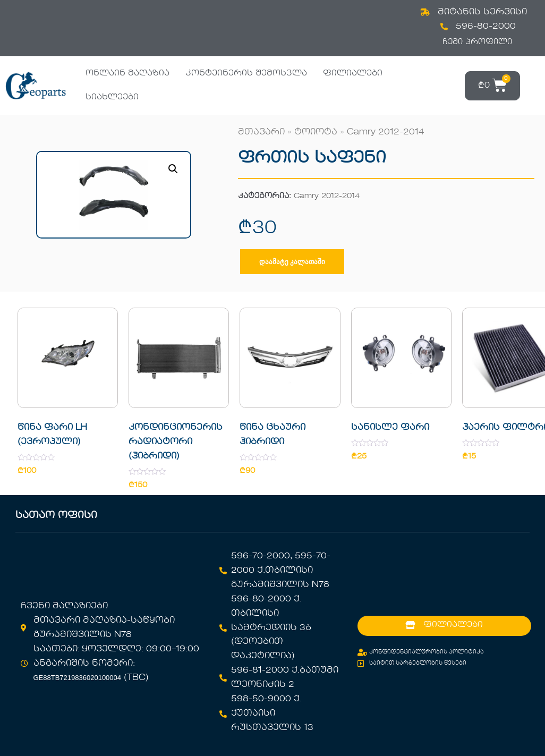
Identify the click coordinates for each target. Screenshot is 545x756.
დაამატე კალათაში (292, 262)
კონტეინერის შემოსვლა (246, 73)
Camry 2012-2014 (386, 132)
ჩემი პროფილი (477, 42)
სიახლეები (112, 97)
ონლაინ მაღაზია (127, 73)
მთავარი (261, 132)
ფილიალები (353, 73)
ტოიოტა (316, 132)
